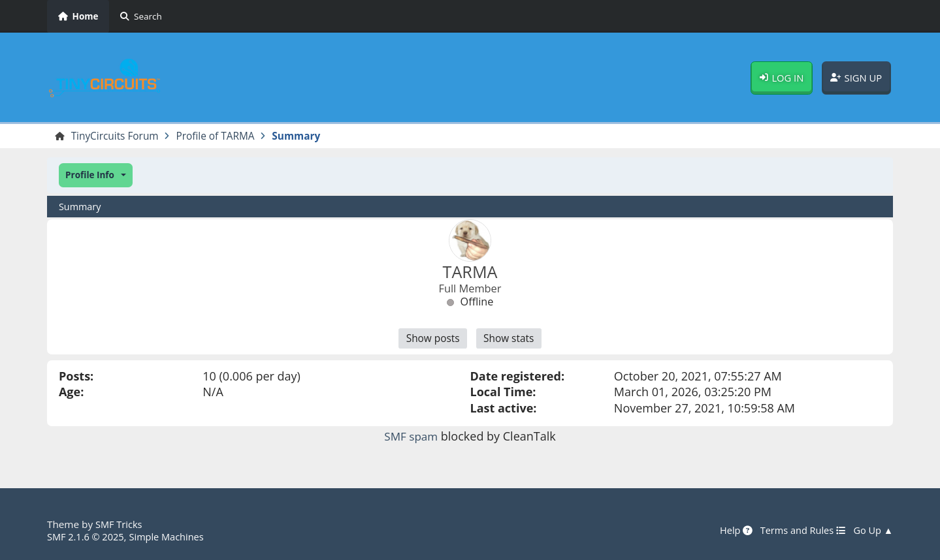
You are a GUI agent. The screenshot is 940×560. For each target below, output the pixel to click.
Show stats (511, 340)
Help (730, 531)
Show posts (431, 340)
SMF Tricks (120, 525)
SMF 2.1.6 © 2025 (88, 537)
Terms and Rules (799, 531)
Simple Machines (172, 537)
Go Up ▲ (872, 531)
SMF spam (411, 438)
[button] (96, 176)
